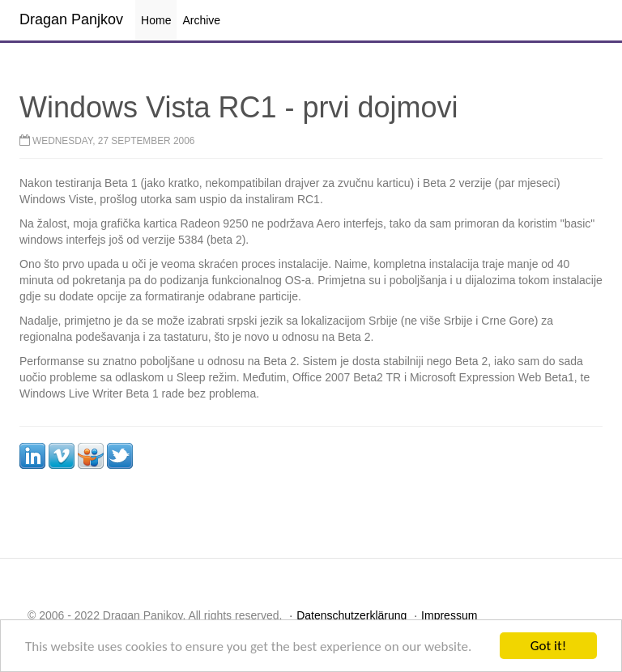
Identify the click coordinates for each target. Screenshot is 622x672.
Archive (201, 20)
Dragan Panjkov (71, 19)
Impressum (449, 615)
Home (156, 20)
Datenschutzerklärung (351, 615)
